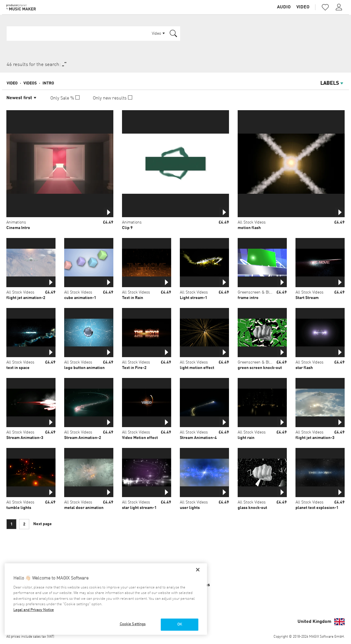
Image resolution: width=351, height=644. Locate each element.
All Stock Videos (252, 222)
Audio (284, 7)
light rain (246, 438)
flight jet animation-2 (26, 298)
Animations (16, 222)
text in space (18, 368)
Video (303, 7)
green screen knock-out (260, 368)
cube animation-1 (80, 298)
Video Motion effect (140, 438)
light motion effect (197, 368)
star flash (304, 368)
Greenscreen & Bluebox (259, 292)
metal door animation (84, 508)
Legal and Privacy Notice (34, 610)
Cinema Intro (18, 228)
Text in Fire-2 (134, 368)
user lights (190, 508)
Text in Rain (133, 298)
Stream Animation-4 (198, 438)
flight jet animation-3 (315, 438)
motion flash (249, 228)
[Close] (198, 570)
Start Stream (307, 298)
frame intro (248, 298)
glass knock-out (252, 508)
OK (180, 624)
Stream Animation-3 (25, 438)
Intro (48, 83)
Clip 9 (127, 228)
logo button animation (84, 368)
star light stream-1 (139, 508)
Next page (43, 524)
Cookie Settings (133, 624)
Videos (30, 83)
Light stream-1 (194, 298)
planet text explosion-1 (317, 508)
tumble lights (19, 508)
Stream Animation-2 (83, 438)
